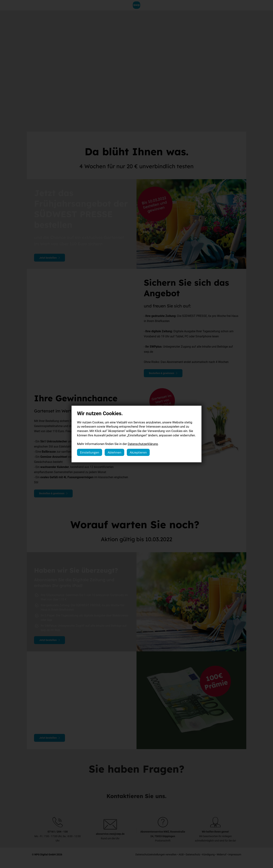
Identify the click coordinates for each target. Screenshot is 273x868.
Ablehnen (114, 452)
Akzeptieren (138, 452)
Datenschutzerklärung (143, 444)
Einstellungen (90, 452)
